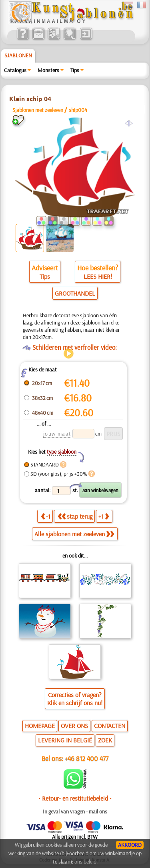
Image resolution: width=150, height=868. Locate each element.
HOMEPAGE (40, 726)
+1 (104, 516)
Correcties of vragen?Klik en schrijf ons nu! (75, 699)
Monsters (48, 70)
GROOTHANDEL (75, 293)
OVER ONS (74, 726)
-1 (46, 516)
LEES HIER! (98, 276)
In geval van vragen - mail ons (75, 811)
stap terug (75, 516)
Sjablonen (18, 55)
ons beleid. (86, 862)
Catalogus (15, 70)
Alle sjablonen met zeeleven (74, 534)
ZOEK (105, 740)
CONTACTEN (110, 726)
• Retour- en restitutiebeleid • (75, 798)
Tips (75, 70)
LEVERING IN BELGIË (65, 740)
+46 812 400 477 (87, 758)
